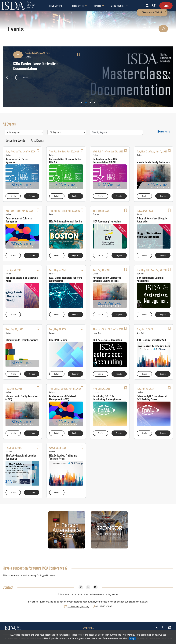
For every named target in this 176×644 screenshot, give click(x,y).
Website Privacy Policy (124, 635)
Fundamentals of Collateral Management (19, 220)
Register (34, 196)
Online (8, 155)
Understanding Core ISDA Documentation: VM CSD (105, 161)
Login (166, 6)
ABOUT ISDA (88, 628)
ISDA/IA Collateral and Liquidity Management (21, 457)
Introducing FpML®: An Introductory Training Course (107, 398)
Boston (52, 214)
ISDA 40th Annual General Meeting (66, 221)
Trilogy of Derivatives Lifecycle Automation (152, 220)
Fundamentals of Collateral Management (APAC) (63, 398)
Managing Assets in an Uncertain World (22, 279)
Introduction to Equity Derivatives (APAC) (22, 398)
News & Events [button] (57, 6)
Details (25, 77)
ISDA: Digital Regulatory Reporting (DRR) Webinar (66, 279)
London (96, 392)
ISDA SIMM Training (58, 340)
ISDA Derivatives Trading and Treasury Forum (63, 457)
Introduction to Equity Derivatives (153, 162)
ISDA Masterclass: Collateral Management (150, 279)
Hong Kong (97, 333)
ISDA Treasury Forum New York (152, 340)
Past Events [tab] (37, 140)
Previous (8, 77)
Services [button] (99, 6)
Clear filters (164, 132)
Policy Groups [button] (79, 6)
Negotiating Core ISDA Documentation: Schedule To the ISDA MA (65, 161)
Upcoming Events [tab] (15, 140)
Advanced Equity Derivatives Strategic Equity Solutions (107, 279)
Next (168, 77)
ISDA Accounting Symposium (107, 221)
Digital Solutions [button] (119, 6)
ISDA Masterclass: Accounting (107, 340)
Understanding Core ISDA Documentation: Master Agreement (18, 161)
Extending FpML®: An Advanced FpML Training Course (152, 398)
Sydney (52, 333)
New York (141, 273)
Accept (132, 638)
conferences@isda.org (78, 606)
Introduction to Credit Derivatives (22, 340)
